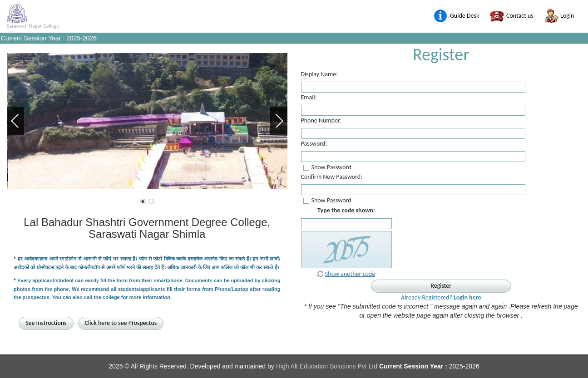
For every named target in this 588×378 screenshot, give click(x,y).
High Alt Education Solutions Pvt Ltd (328, 366)
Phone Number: (321, 121)
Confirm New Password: (332, 177)
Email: (309, 98)
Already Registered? (441, 297)
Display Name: (319, 74)
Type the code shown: (346, 210)
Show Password (331, 167)
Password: (314, 144)
